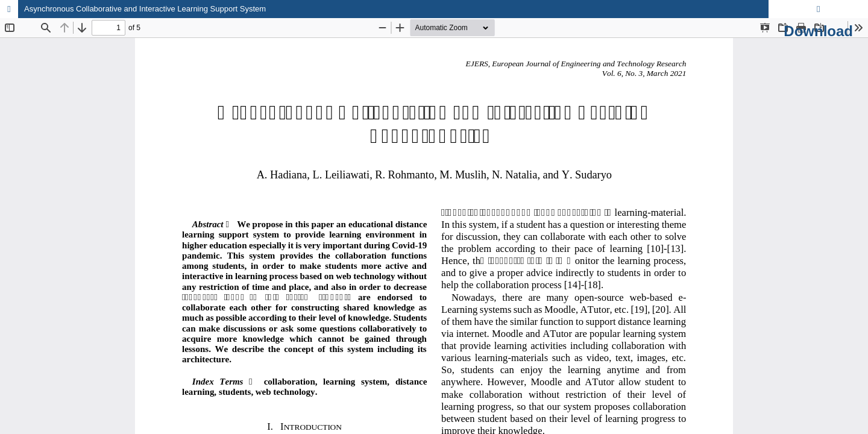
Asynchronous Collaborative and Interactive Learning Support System (145, 9)
